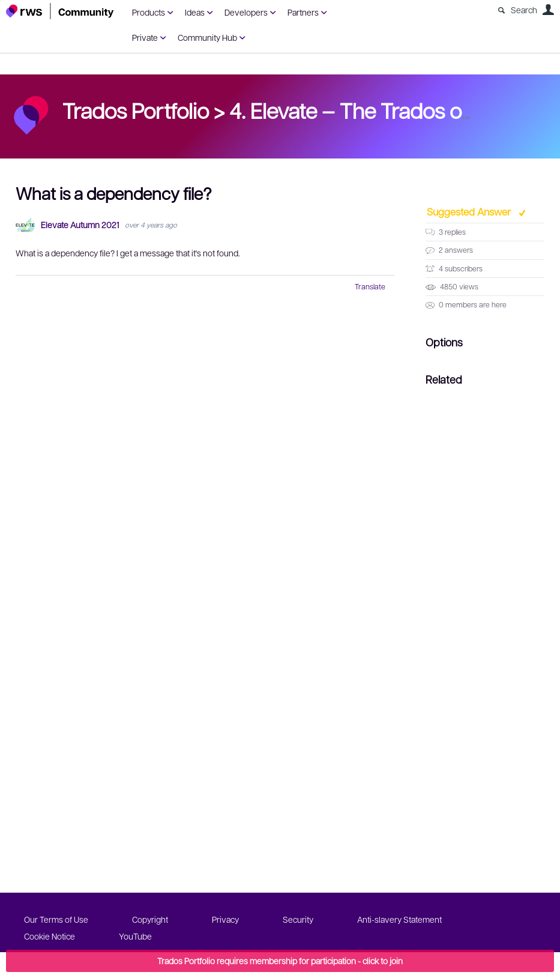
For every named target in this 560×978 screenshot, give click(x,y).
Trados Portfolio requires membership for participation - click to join (280, 961)
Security (298, 919)
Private (145, 37)
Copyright (150, 919)
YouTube (135, 936)
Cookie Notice (50, 936)
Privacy (225, 919)
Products (149, 12)
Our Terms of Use (56, 919)
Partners (303, 12)
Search (524, 10)
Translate (370, 286)
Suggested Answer (470, 211)
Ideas (195, 12)
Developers (246, 12)
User (548, 10)
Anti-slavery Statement (399, 919)
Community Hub (207, 37)
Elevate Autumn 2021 (80, 225)
